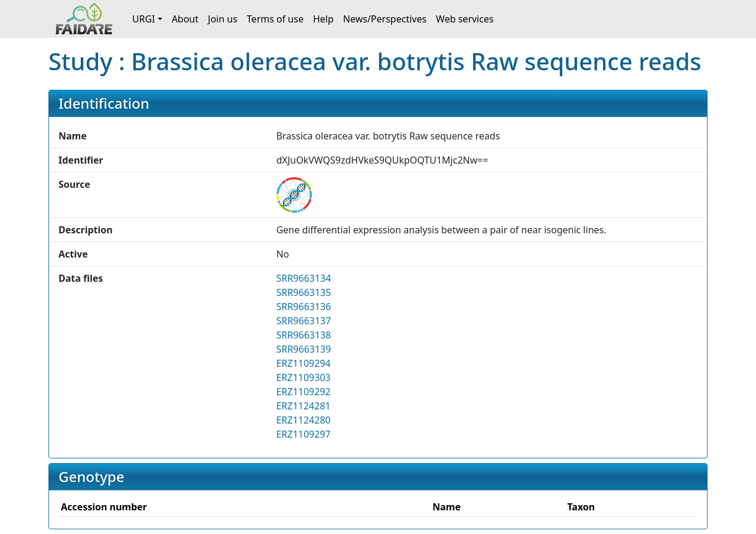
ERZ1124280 (304, 420)
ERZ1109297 (304, 434)
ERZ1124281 (304, 406)
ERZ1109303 (304, 377)
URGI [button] (144, 19)
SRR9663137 (304, 321)
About (185, 19)
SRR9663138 (304, 335)
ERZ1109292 (304, 392)
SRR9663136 (304, 307)
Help (323, 19)
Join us (223, 19)
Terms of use (275, 19)
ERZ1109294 (304, 363)
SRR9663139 (304, 349)
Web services (465, 19)
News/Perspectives (385, 19)
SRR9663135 (304, 292)
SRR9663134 (304, 278)
